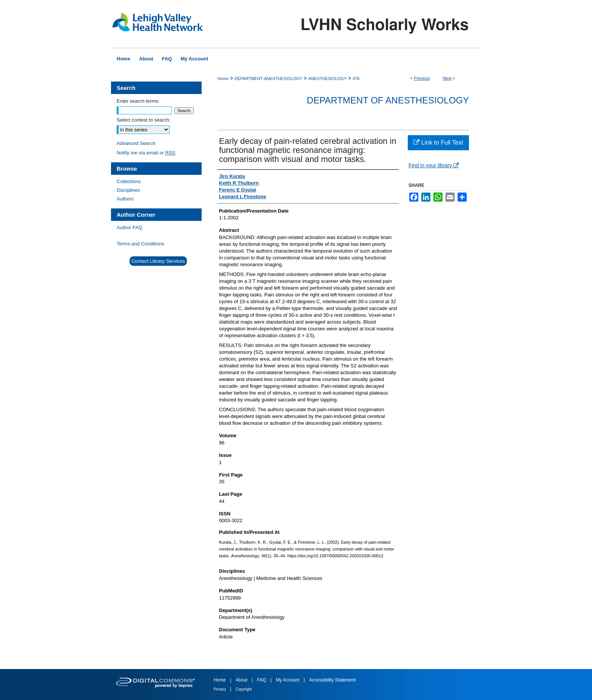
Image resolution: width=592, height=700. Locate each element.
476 (356, 79)
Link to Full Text (438, 143)
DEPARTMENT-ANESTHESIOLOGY (268, 79)
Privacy (220, 689)
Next (447, 78)
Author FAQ (129, 227)
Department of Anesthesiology (388, 100)
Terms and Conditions (140, 244)
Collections (129, 181)
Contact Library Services (158, 261)
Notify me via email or (146, 153)
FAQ (262, 680)
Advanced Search (136, 143)
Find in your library (434, 165)
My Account (288, 680)
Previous (422, 78)
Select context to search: (143, 120)
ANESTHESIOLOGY (328, 79)
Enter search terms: (138, 101)
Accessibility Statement (332, 680)
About (242, 680)
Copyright (244, 689)
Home (223, 79)
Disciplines (128, 190)
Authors (125, 199)
